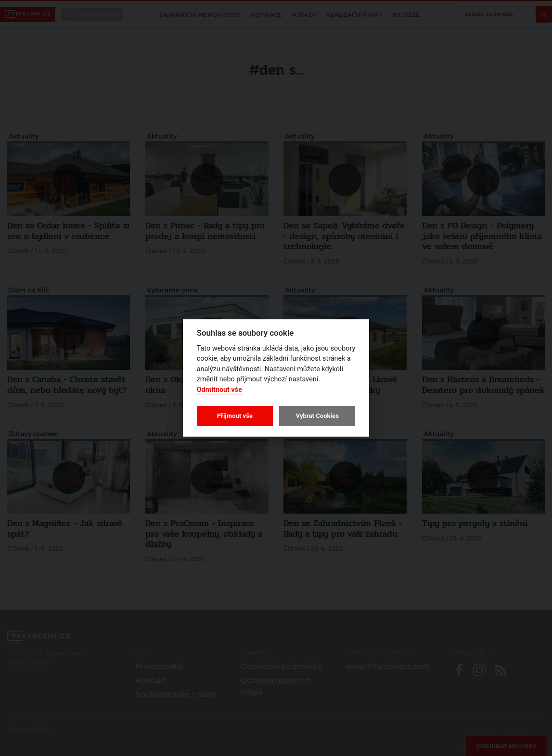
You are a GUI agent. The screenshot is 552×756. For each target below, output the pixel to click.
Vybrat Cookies (317, 416)
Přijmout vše (235, 416)
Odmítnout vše (219, 390)
